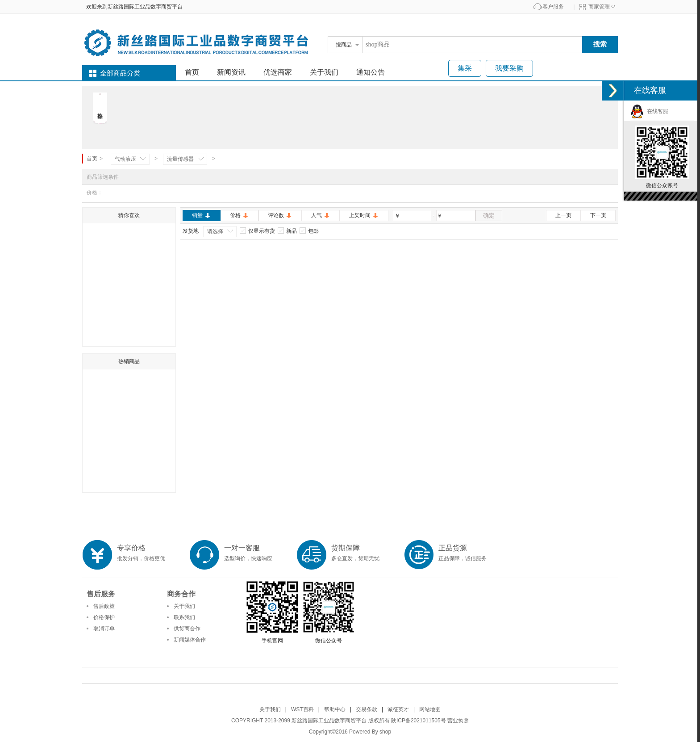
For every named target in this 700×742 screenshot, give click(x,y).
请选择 (215, 231)
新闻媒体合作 (190, 640)
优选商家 (278, 72)
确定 (489, 216)
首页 (192, 72)
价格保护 (104, 617)
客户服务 (553, 7)
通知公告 (371, 72)
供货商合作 (187, 629)
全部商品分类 (120, 73)
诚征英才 (398, 709)
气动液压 (125, 159)
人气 (321, 215)
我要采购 (509, 68)
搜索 (600, 44)
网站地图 (430, 709)
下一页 (598, 215)
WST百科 (302, 709)
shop (385, 732)
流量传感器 (180, 159)
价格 (240, 215)
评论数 (280, 215)
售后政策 (104, 606)
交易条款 (367, 709)
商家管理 (599, 7)
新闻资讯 (231, 72)
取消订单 (104, 629)
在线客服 (649, 111)
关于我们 (324, 72)
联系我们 (184, 617)
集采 (465, 68)
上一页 (563, 215)
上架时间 (364, 215)
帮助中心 (335, 709)
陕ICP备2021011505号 (419, 721)
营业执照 (458, 721)
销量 (202, 215)
